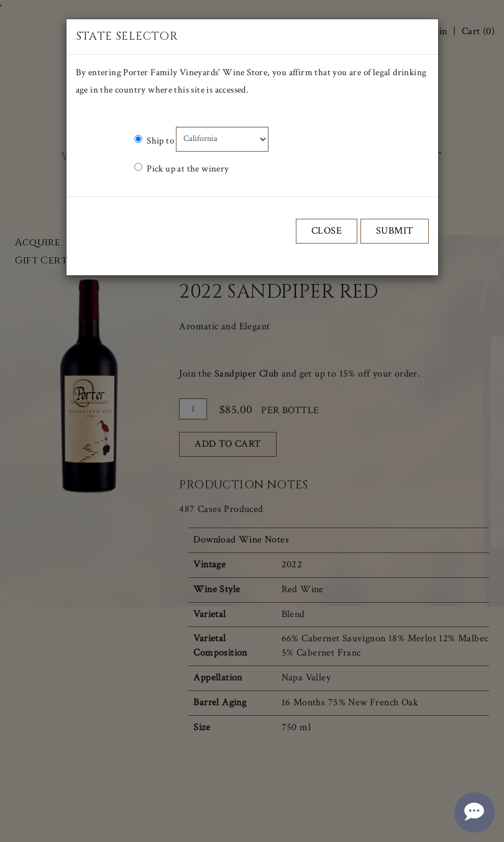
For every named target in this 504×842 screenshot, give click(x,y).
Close (327, 231)
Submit (395, 231)
